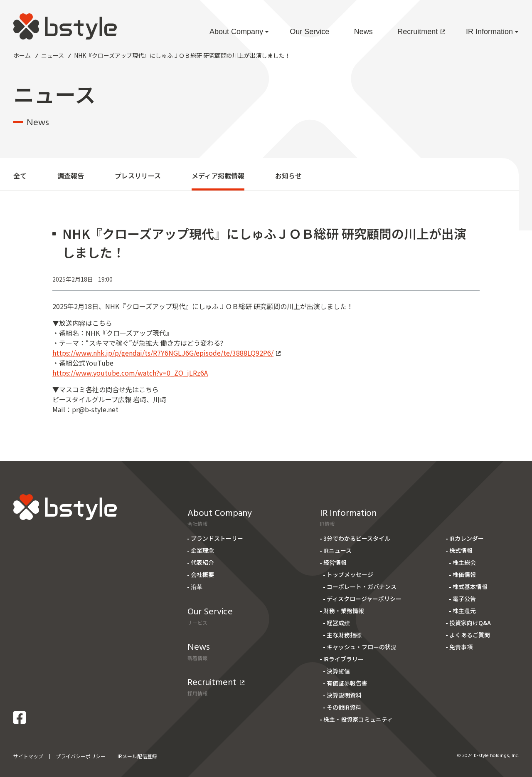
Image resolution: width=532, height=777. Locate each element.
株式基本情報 (470, 586)
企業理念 (202, 550)
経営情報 (335, 562)
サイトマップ (28, 756)
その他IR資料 (344, 707)
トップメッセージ (350, 574)
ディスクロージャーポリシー (364, 599)
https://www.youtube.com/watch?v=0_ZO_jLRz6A (130, 373)
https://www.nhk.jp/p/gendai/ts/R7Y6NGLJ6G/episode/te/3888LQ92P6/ (166, 353)
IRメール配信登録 (137, 756)
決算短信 (338, 671)
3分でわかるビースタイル (357, 538)
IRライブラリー (344, 659)
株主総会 (464, 562)
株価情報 (464, 574)
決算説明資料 (344, 695)
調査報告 (71, 176)
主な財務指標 (344, 635)
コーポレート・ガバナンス (362, 586)
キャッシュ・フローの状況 (362, 647)
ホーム (22, 55)
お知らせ (288, 176)
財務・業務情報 (344, 611)
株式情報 (461, 550)
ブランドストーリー (217, 538)
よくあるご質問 (470, 635)
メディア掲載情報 (218, 176)
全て (20, 176)
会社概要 (202, 574)
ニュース (53, 55)
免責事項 (461, 647)
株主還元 (464, 611)
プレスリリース (138, 176)
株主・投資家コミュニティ (358, 719)
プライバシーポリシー (81, 756)
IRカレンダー (467, 538)
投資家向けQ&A (470, 623)
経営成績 (338, 623)
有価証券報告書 (347, 683)
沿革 (197, 586)
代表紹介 (202, 562)
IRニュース (337, 550)
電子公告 (464, 599)
